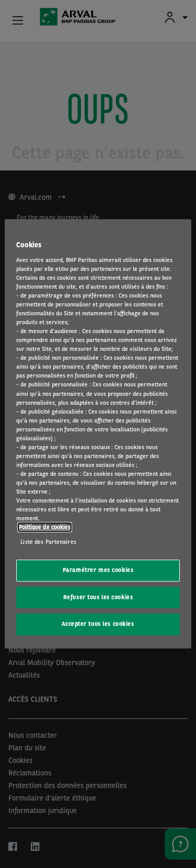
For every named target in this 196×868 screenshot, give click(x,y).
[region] (98, 434)
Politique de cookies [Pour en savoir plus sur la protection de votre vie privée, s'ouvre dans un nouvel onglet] (45, 528)
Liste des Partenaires (48, 542)
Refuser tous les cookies (98, 597)
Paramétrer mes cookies (98, 570)
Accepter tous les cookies (98, 624)
